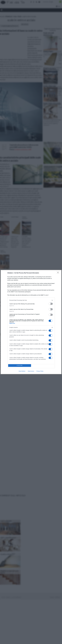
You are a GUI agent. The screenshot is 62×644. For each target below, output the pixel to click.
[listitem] (31, 300)
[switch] (51, 304)
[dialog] (31, 322)
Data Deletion (22, 371)
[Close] (58, 273)
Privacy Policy (40, 371)
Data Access (31, 371)
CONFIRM (20, 365)
